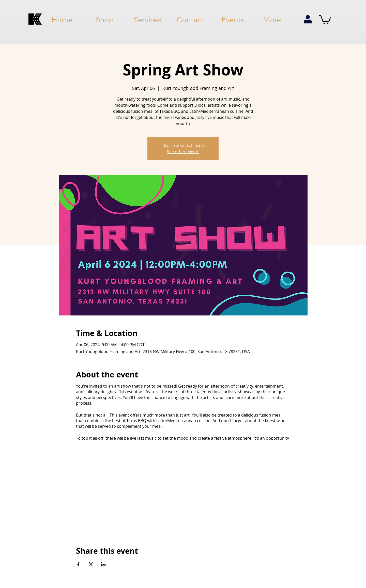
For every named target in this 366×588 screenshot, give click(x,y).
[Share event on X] (91, 564)
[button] (325, 19)
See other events (183, 152)
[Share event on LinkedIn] (103, 564)
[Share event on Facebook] (78, 564)
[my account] (308, 20)
